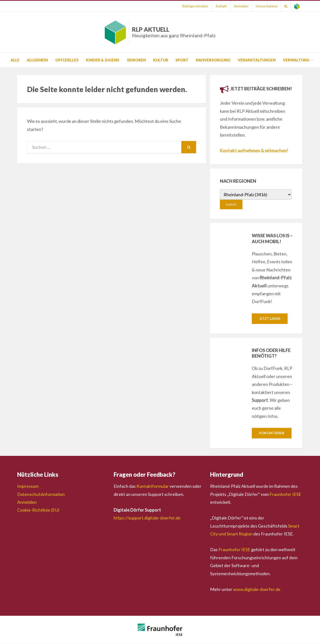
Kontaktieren (272, 433)
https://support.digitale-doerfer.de (147, 518)
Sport (182, 60)
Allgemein (37, 60)
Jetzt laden (270, 319)
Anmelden (239, 6)
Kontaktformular (153, 486)
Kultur (161, 60)
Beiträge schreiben (192, 6)
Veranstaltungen (257, 60)
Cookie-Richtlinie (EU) (38, 510)
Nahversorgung (213, 60)
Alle (15, 60)
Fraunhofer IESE (285, 494)
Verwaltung (296, 60)
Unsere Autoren (265, 6)
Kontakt (218, 6)
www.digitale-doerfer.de (257, 589)
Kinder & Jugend (103, 60)
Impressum (28, 486)
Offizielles (67, 60)
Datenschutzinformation (41, 494)
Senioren (136, 60)
